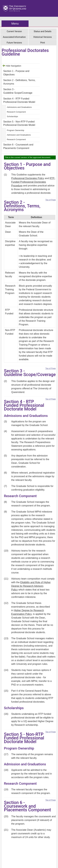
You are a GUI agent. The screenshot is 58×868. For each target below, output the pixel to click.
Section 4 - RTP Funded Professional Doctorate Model (19, 100)
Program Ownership (15, 130)
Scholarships (12, 116)
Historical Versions (43, 37)
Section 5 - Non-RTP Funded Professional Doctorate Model (19, 123)
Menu (15, 24)
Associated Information (14, 37)
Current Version (14, 31)
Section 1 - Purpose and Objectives (16, 73)
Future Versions (14, 43)
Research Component (16, 112)
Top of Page (51, 200)
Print (43, 43)
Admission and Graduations (19, 135)
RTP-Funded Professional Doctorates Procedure (33, 182)
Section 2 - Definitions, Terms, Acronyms (19, 82)
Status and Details (43, 31)
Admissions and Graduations (19, 107)
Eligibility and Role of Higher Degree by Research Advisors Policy (31, 586)
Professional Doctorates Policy (28, 178)
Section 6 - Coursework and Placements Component (18, 146)
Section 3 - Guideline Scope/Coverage (18, 91)
